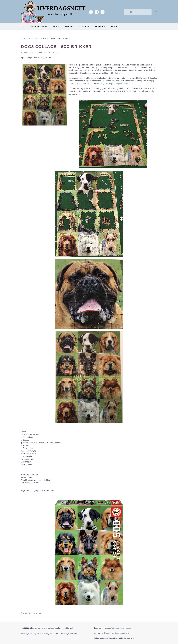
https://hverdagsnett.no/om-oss (118, 633)
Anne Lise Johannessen (121, 628)
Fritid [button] (56, 26)
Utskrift (26, 613)
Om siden (115, 26)
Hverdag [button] (69, 26)
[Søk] (138, 12)
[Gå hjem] (53, 12)
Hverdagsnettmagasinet (31, 633)
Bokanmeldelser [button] (39, 26)
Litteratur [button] (84, 26)
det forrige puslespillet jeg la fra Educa (113, 84)
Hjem (23, 26)
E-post (38, 613)
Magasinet (100, 26)
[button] (156, 12)
